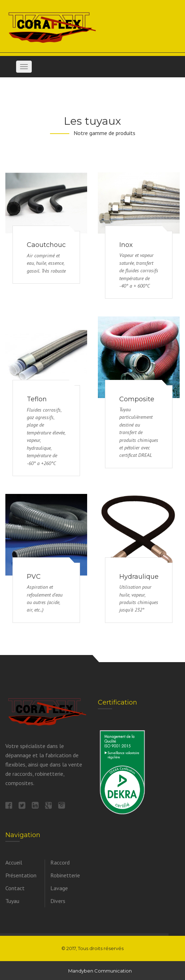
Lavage (59, 888)
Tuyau (12, 901)
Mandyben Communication (100, 971)
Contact (15, 888)
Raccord (60, 862)
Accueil (14, 862)
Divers (58, 901)
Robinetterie (65, 875)
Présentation (21, 875)
